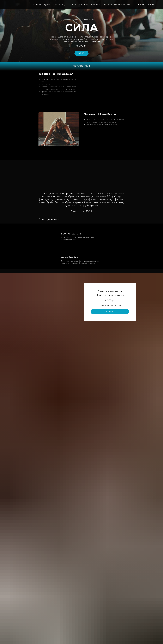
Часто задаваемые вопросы (117, 5)
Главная (37, 5)
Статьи (73, 5)
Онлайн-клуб (60, 5)
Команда (84, 5)
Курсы (47, 5)
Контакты (96, 5)
